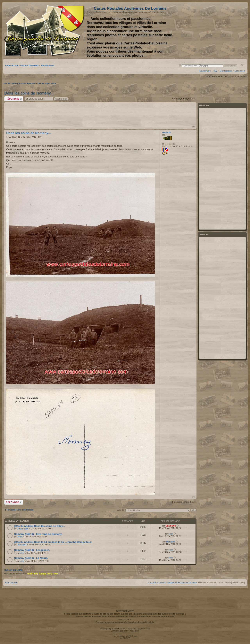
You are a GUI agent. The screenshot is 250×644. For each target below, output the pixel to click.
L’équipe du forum (157, 582)
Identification (47, 65)
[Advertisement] (214, 31)
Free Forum (134, 631)
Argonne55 (23, 529)
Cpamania (171, 526)
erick (20, 537)
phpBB (116, 629)
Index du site (12, 65)
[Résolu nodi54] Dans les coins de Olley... (39, 526)
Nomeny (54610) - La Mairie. (31, 558)
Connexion (240, 71)
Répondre (14, 99)
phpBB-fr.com (132, 636)
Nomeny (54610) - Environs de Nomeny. (38, 534)
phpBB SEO (125, 638)
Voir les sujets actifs (47, 83)
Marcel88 (16, 137)
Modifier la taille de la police (242, 65)
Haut (193, 127)
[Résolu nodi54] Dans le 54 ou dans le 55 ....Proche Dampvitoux (53, 542)
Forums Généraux (29, 65)
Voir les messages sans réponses (19, 83)
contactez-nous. (125, 619)
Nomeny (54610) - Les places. (32, 550)
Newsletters (205, 71)
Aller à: (121, 510)
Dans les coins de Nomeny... (29, 93)
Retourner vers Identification (20, 510)
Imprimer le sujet (180, 65)
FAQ (215, 71)
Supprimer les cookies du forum (182, 582)
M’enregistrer (226, 71)
